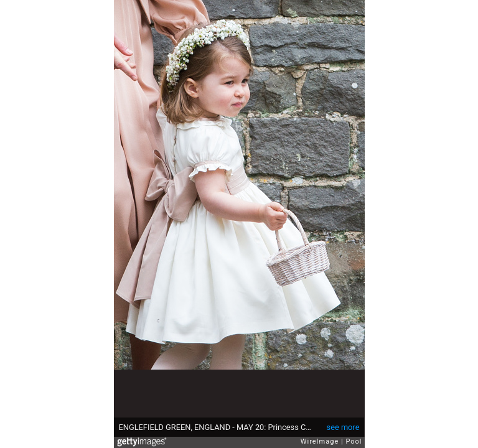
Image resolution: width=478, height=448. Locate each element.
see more (343, 427)
